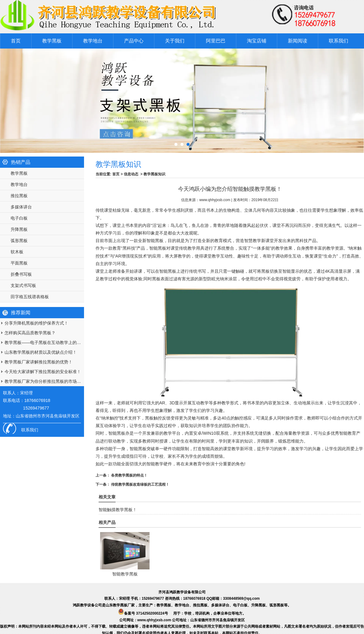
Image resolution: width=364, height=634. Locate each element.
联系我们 (339, 41)
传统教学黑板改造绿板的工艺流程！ (140, 484)
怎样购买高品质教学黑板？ (30, 333)
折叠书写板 (21, 274)
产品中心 (134, 41)
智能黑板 (158, 248)
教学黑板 (52, 41)
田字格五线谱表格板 (30, 297)
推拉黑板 (19, 196)
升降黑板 (19, 229)
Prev (4, 99)
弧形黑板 (19, 241)
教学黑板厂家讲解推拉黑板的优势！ (39, 362)
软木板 (17, 252)
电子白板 (19, 218)
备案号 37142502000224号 (143, 613)
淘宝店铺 (257, 41)
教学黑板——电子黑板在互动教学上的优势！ (44, 342)
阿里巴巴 (216, 41)
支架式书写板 (23, 285)
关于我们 (175, 41)
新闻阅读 (298, 41)
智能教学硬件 (159, 464)
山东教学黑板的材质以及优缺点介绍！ (41, 352)
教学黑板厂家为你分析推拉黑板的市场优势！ (44, 381)
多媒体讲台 (21, 207)
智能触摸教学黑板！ (118, 510)
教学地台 (93, 41)
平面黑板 (19, 263)
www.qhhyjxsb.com (215, 200)
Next (353, 99)
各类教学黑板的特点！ (129, 475)
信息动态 (131, 174)
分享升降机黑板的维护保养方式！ (36, 323)
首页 (16, 41)
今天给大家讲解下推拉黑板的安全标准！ (43, 372)
